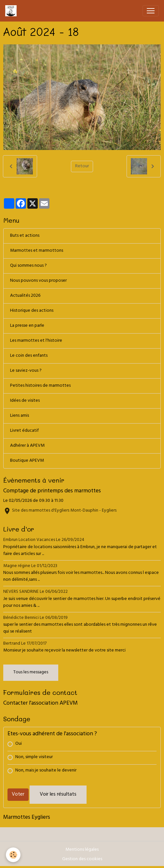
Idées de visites (25, 401)
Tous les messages (31, 673)
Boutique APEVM (27, 461)
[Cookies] (13, 855)
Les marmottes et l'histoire (36, 341)
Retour (82, 166)
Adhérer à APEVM (27, 446)
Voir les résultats (58, 795)
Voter (18, 795)
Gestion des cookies (82, 859)
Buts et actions (25, 236)
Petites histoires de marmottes (40, 386)
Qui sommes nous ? (28, 266)
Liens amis (20, 416)
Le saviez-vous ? (26, 371)
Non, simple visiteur (34, 757)
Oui (19, 744)
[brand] (12, 11)
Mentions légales (82, 850)
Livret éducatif (24, 431)
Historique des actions (32, 311)
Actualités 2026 (25, 296)
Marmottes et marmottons (37, 251)
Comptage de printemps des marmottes (52, 491)
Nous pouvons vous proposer (38, 281)
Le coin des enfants (29, 356)
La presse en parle (27, 326)
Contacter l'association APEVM (41, 704)
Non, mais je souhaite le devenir (46, 771)
